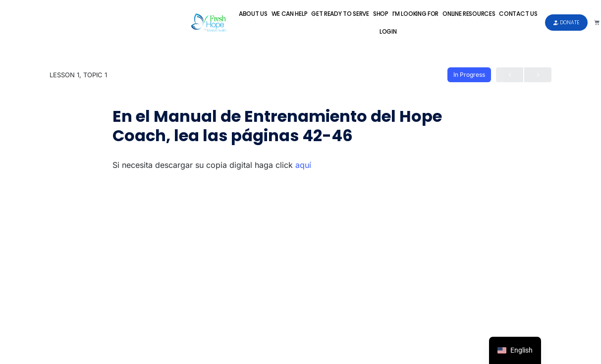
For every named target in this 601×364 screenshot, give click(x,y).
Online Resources (469, 14)
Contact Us (518, 14)
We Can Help (290, 14)
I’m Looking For (416, 14)
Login (388, 31)
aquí (303, 165)
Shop (381, 14)
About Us (253, 14)
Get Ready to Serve (340, 14)
